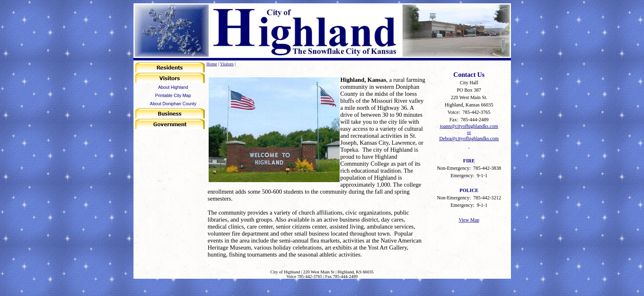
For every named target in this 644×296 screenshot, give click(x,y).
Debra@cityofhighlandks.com (469, 139)
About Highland (173, 87)
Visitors (227, 64)
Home (212, 64)
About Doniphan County (173, 104)
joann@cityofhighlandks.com (469, 126)
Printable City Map (173, 95)
